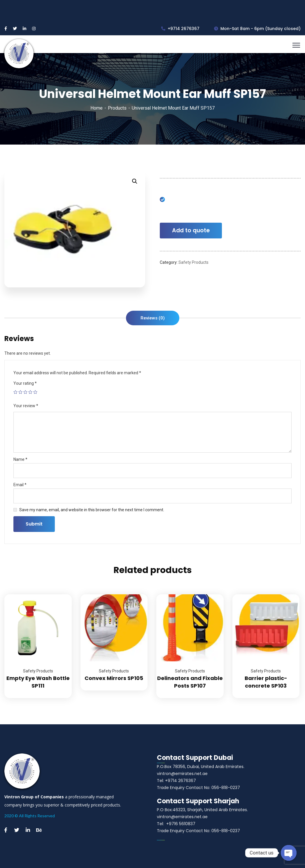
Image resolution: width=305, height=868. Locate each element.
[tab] (153, 318)
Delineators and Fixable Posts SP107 (190, 682)
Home (97, 108)
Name (20, 459)
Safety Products (193, 262)
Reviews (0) (153, 318)
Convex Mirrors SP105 (114, 678)
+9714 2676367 (180, 29)
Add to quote (191, 230)
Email (20, 485)
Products (117, 108)
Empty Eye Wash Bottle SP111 (38, 682)
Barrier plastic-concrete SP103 (266, 682)
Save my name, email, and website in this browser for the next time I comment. (92, 510)
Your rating (25, 383)
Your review (26, 406)
